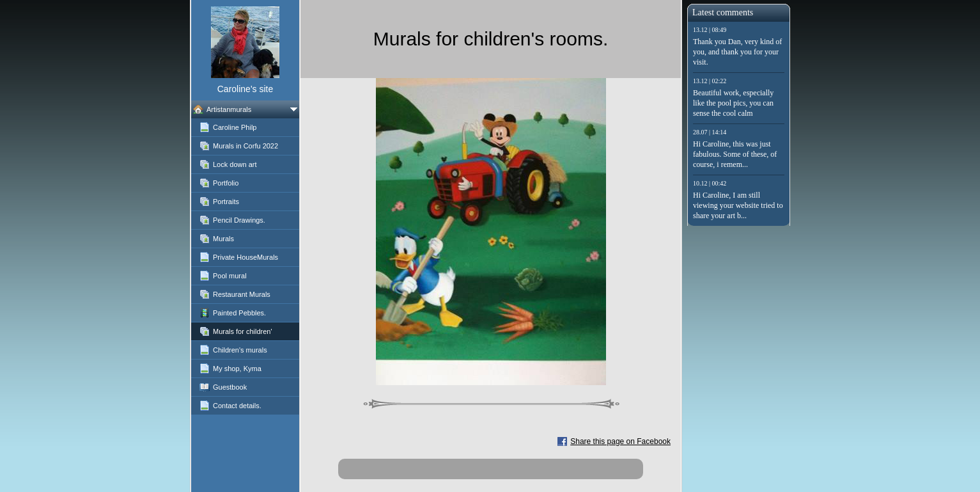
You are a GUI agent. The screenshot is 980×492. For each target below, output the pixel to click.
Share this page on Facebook (620, 441)
